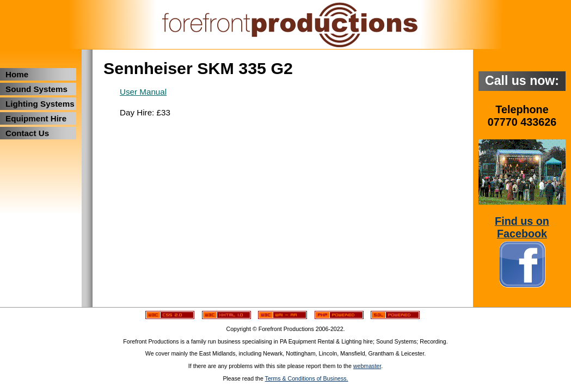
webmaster (367, 366)
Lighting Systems (40, 104)
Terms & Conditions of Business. (307, 378)
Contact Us (27, 133)
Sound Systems (36, 89)
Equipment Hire (36, 118)
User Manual (143, 92)
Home (17, 74)
